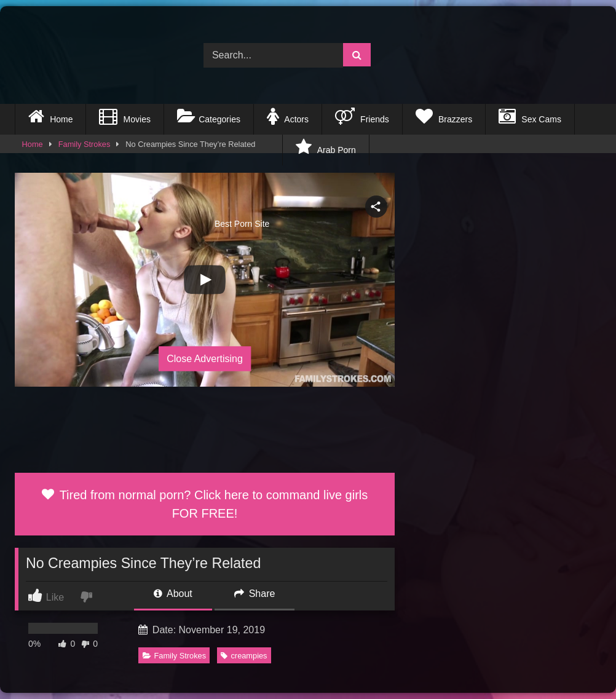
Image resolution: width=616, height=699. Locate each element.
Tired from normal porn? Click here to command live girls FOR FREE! (205, 504)
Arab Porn (326, 147)
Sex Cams (530, 116)
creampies (244, 656)
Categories (209, 116)
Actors (288, 116)
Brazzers (444, 116)
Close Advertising (205, 358)
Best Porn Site (148, 150)
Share (255, 594)
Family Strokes (175, 656)
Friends (362, 116)
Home (50, 116)
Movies (124, 116)
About (173, 594)
